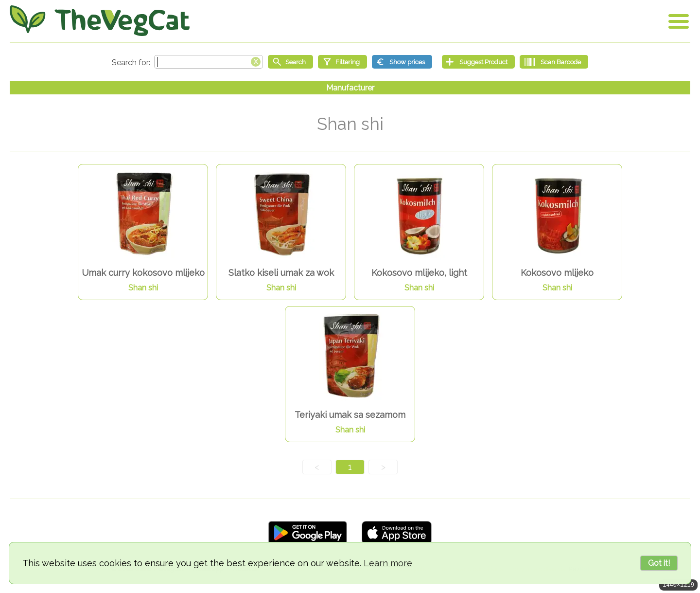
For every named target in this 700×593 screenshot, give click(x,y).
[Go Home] (100, 21)
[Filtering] (342, 62)
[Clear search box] (256, 61)
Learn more (388, 563)
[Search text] (209, 62)
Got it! (659, 563)
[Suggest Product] (478, 62)
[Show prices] (402, 62)
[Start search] (290, 62)
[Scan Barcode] (554, 62)
